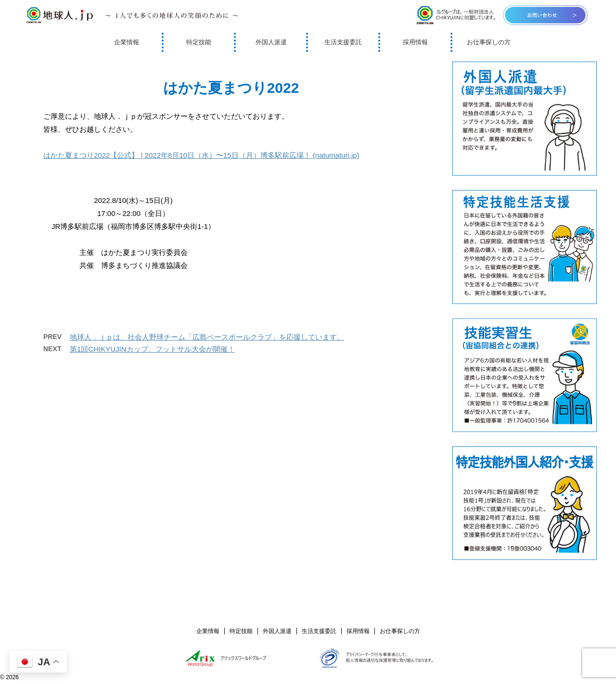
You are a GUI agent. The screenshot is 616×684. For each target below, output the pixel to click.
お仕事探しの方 (489, 42)
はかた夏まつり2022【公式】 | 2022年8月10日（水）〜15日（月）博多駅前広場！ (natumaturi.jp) (201, 155)
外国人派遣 (271, 42)
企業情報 (127, 42)
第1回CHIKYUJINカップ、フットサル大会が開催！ (152, 349)
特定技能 (199, 42)
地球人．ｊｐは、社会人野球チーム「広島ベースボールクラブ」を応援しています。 (207, 337)
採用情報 (415, 42)
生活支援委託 (343, 42)
